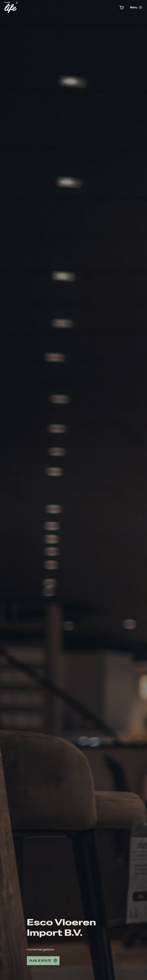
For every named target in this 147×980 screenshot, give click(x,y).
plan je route (44, 961)
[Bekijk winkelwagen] (122, 7)
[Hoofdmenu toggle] (136, 7)
